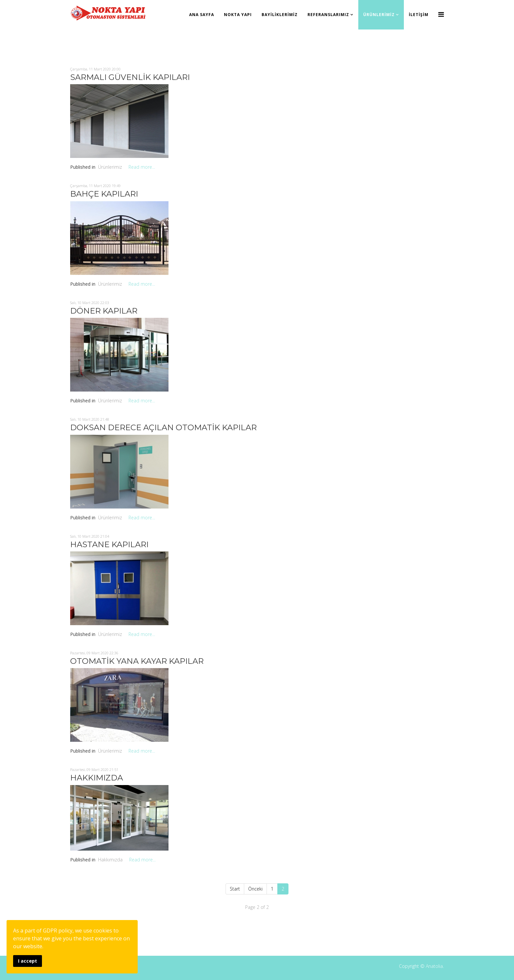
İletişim (419, 15)
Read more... (142, 167)
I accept (28, 961)
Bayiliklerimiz (280, 15)
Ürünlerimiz (379, 15)
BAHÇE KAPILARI (104, 194)
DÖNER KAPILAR (104, 311)
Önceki (255, 889)
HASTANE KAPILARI (109, 544)
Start (235, 889)
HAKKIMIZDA (97, 778)
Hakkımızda (110, 860)
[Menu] (441, 14)
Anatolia (434, 966)
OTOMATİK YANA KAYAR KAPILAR (137, 661)
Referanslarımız (328, 15)
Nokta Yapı (238, 15)
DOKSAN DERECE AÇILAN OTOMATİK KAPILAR (163, 427)
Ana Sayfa (202, 15)
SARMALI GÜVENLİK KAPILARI (130, 77)
